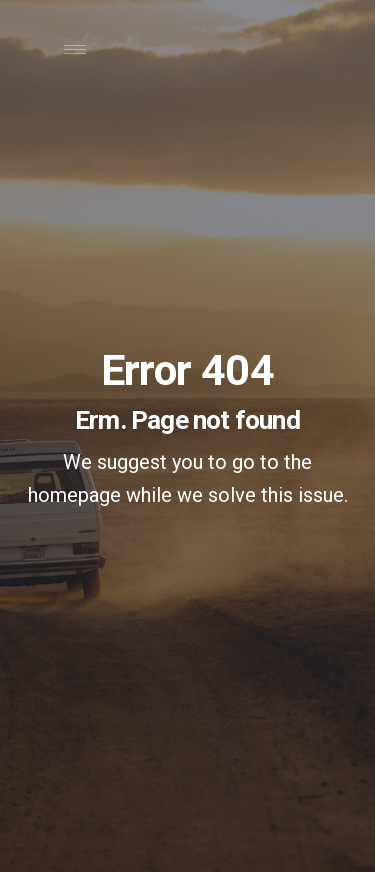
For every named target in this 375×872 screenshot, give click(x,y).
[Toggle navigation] (74, 54)
